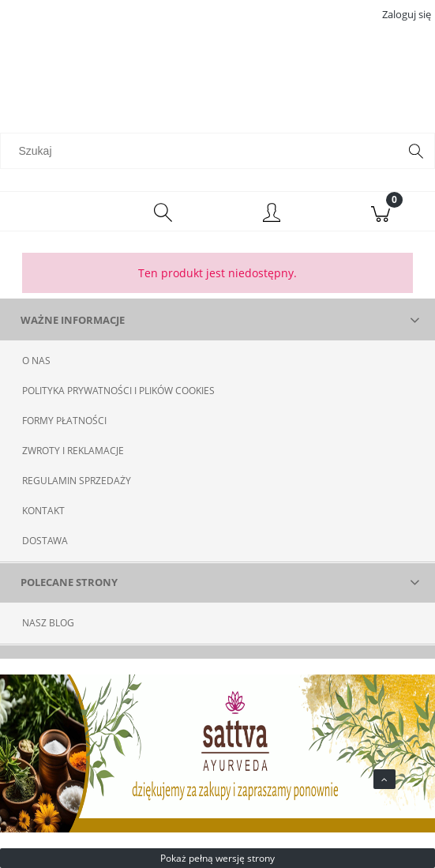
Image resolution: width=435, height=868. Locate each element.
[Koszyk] (381, 212)
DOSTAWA (45, 541)
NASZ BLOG (48, 623)
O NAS (36, 361)
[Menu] (54, 212)
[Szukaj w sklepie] (203, 151)
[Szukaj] (416, 151)
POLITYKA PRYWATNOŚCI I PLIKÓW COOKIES (118, 391)
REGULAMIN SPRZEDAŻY (77, 481)
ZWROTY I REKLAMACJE (73, 451)
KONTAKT (43, 511)
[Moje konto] (272, 214)
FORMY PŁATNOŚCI (64, 421)
